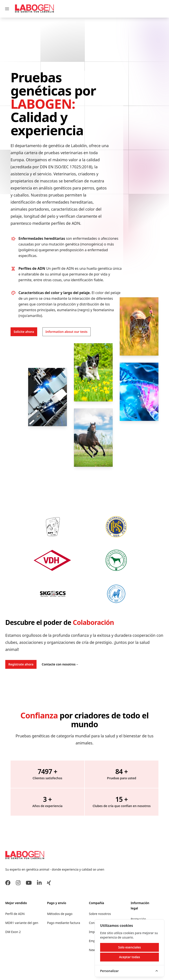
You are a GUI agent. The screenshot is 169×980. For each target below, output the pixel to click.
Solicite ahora (24, 332)
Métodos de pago (60, 914)
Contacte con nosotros (60, 664)
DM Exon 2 (13, 932)
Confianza (39, 715)
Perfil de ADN (15, 914)
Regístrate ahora (21, 664)
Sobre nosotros (100, 914)
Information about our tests (67, 332)
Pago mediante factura (64, 923)
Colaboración (93, 622)
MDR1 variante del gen (22, 923)
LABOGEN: (43, 104)
